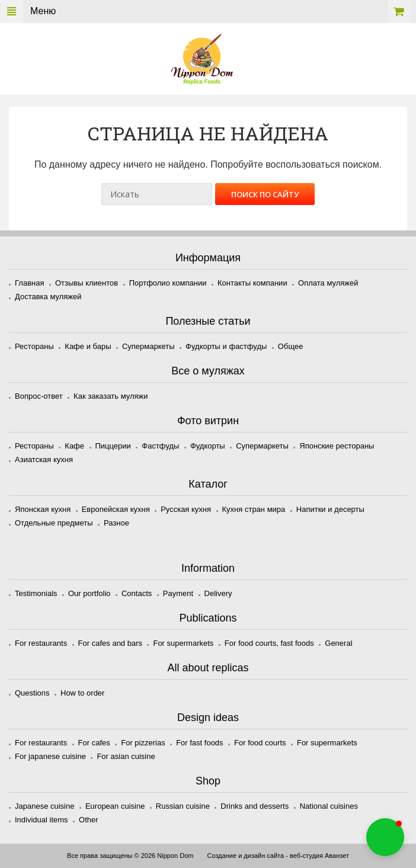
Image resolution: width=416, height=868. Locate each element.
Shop (208, 781)
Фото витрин (208, 421)
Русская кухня (186, 509)
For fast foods (199, 743)
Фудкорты (208, 446)
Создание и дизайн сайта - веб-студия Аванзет (278, 856)
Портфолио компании (168, 283)
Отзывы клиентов (87, 283)
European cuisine (115, 806)
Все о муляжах (208, 371)
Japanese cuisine (44, 806)
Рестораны (34, 346)
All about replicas (208, 668)
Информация (208, 258)
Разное (116, 523)
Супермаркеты (148, 346)
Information (208, 568)
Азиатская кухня (44, 459)
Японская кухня (43, 509)
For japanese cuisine (50, 756)
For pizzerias (143, 743)
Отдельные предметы (54, 523)
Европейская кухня (116, 509)
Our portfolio (89, 593)
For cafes (94, 743)
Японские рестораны (337, 446)
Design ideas (208, 718)
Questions (32, 693)
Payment (178, 593)
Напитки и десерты (330, 509)
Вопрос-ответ (39, 396)
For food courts (260, 743)
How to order (82, 693)
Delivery (218, 593)
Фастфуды (160, 446)
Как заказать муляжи (111, 396)
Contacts (137, 593)
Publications (208, 618)
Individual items (41, 820)
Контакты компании (252, 283)
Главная (29, 283)
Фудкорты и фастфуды (226, 346)
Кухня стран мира (254, 509)
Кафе (74, 446)
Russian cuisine (183, 806)
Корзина (399, 12)
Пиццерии (113, 446)
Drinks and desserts (255, 806)
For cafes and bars (110, 643)
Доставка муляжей (48, 297)
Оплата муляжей (328, 283)
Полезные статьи (208, 321)
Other (89, 820)
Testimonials (36, 593)
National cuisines (329, 806)
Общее (291, 346)
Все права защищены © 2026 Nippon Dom (130, 856)
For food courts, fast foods (269, 643)
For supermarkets (183, 643)
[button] (385, 837)
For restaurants (41, 643)
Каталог (208, 484)
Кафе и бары (88, 346)
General (338, 643)
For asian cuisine (126, 756)
